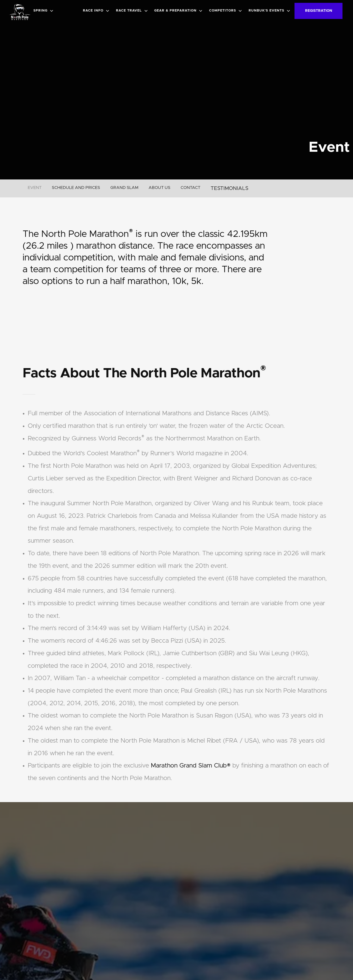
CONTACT (190, 188)
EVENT (35, 188)
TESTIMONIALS (229, 188)
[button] (45, 11)
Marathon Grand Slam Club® (191, 766)
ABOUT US (159, 188)
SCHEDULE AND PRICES (76, 188)
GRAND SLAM (124, 188)
